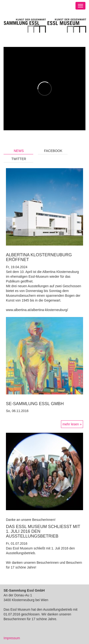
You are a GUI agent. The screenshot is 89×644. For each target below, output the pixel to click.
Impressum (12, 638)
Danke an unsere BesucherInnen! (31, 520)
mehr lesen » (72, 424)
